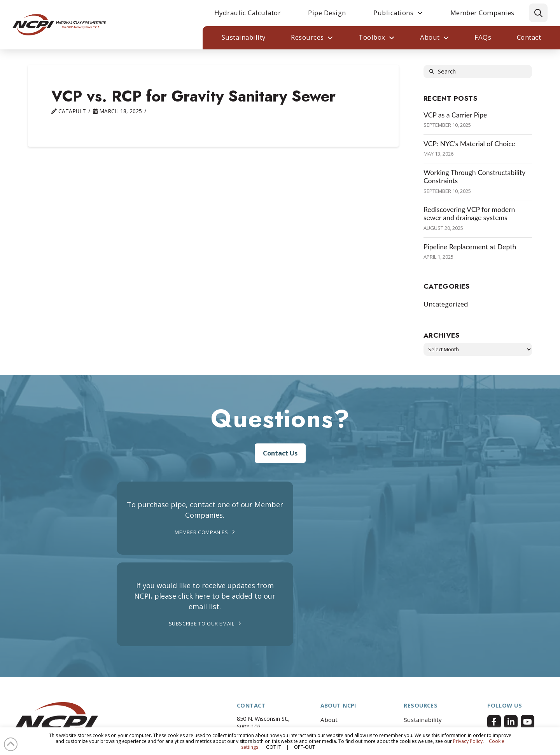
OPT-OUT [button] (304, 747)
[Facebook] (494, 642)
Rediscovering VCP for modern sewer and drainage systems (469, 214)
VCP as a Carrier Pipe (455, 115)
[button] (538, 13)
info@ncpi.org (264, 676)
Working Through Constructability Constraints (474, 177)
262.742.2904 (263, 668)
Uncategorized (446, 304)
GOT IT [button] (274, 747)
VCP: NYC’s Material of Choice (469, 144)
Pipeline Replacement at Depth (470, 247)
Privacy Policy (468, 741)
